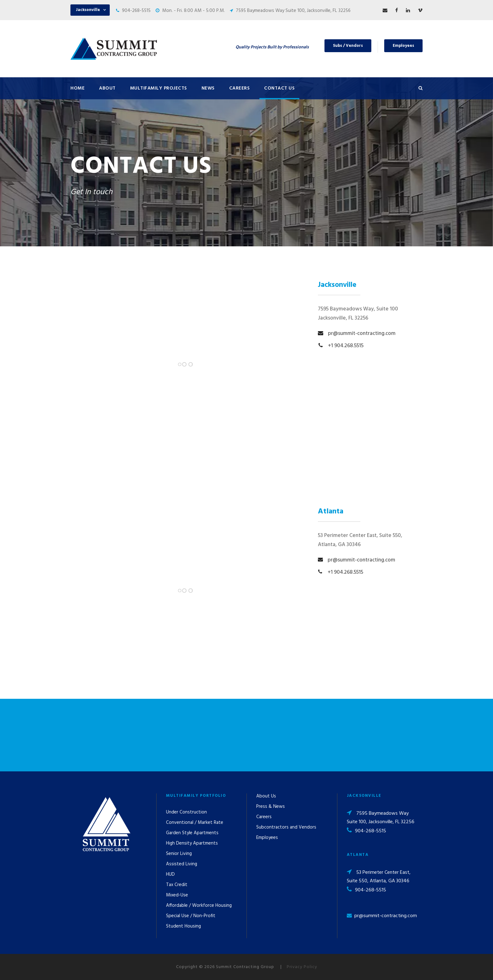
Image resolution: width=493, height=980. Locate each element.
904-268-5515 (136, 11)
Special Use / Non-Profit (191, 916)
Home (78, 88)
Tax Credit (177, 885)
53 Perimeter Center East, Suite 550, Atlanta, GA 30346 (379, 877)
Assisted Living (182, 864)
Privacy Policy (302, 967)
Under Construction (186, 812)
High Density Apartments (192, 843)
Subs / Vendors (348, 46)
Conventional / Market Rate (195, 823)
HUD (170, 874)
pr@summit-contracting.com (386, 916)
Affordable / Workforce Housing (199, 906)
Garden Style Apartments (192, 833)
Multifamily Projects (159, 88)
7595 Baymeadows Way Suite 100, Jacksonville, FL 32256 (293, 11)
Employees (403, 46)
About (107, 88)
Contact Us (279, 88)
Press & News (271, 807)
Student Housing (183, 926)
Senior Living (179, 854)
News (208, 88)
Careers (240, 88)
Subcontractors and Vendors (286, 827)
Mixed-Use (177, 895)
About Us (266, 796)
